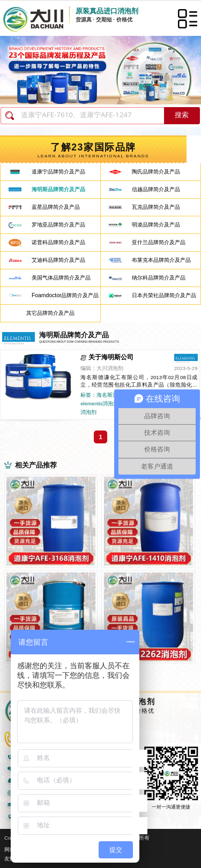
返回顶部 (188, 820)
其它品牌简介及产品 (50, 313)
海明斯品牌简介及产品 (58, 189)
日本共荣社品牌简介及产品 (164, 295)
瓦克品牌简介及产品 (156, 207)
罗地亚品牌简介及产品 (58, 225)
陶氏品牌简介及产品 (156, 172)
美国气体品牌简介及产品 (61, 278)
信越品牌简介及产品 (156, 189)
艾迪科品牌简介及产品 (58, 260)
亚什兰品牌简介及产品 (159, 242)
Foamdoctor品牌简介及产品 (65, 295)
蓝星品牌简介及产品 (56, 207)
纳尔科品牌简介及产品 (159, 278)
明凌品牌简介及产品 (156, 225)
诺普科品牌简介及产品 (58, 242)
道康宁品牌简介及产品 (58, 172)
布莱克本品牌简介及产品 (161, 260)
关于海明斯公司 (111, 357)
